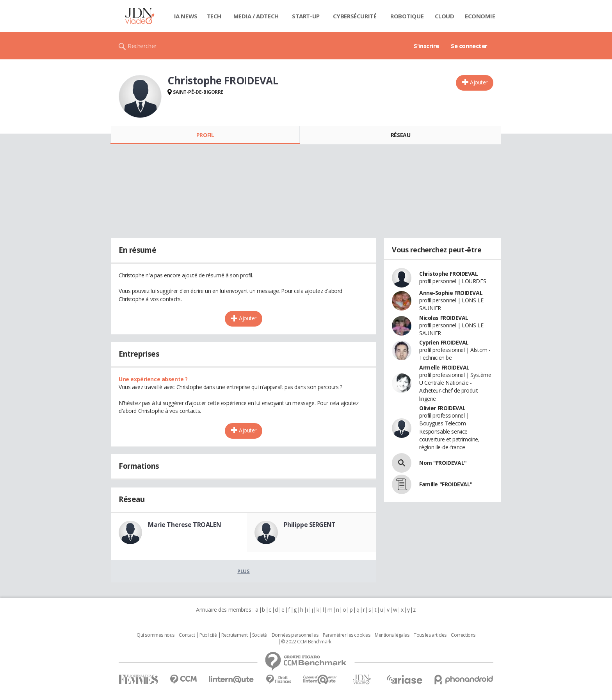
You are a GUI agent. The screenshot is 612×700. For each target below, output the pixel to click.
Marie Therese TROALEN (184, 525)
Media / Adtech (256, 16)
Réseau (400, 135)
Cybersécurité (355, 16)
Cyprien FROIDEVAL (444, 342)
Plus (243, 571)
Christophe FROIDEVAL (449, 274)
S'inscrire (426, 46)
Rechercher (142, 46)
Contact (187, 635)
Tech (214, 16)
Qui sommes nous (156, 635)
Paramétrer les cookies (347, 635)
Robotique (407, 16)
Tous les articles (430, 635)
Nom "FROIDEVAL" (443, 463)
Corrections (463, 635)
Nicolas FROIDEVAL (444, 318)
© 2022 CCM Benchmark (306, 642)
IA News (186, 16)
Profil (205, 135)
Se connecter (469, 46)
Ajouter (479, 82)
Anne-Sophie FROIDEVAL (451, 293)
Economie (480, 16)
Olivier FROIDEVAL (442, 408)
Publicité (208, 635)
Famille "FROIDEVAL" (446, 484)
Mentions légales (392, 635)
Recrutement (234, 635)
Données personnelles (295, 635)
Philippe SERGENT (310, 525)
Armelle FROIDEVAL (444, 367)
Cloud (445, 16)
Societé (260, 635)
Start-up (306, 16)
